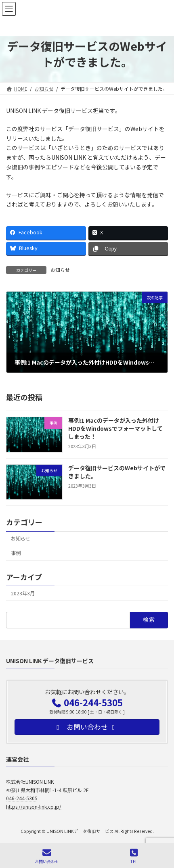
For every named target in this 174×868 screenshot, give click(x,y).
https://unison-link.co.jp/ (34, 806)
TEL (134, 856)
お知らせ (60, 270)
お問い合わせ (47, 856)
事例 (16, 553)
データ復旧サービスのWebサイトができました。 (117, 472)
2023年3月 (23, 593)
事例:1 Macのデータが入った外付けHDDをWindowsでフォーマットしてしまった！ (115, 428)
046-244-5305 (22, 798)
